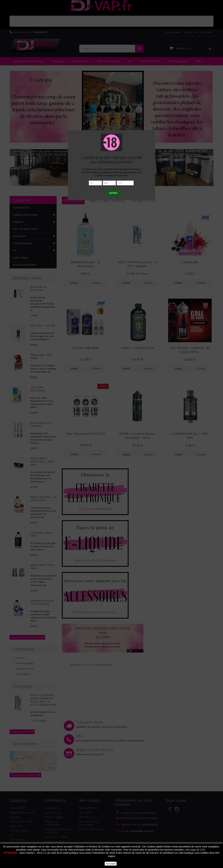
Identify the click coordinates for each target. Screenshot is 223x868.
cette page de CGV (195, 850)
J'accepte (111, 864)
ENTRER (113, 193)
